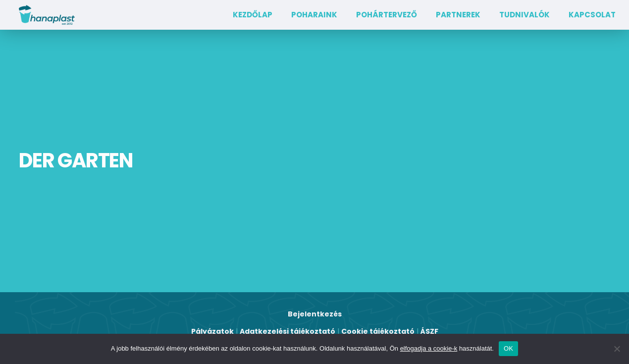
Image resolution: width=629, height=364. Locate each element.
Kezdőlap (253, 15)
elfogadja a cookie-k (429, 348)
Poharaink (314, 15)
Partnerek (458, 15)
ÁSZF (429, 331)
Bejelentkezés (315, 314)
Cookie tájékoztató (378, 331)
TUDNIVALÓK (524, 15)
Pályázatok (212, 331)
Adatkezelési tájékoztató (288, 331)
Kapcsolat (592, 15)
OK (508, 348)
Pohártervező (387, 15)
